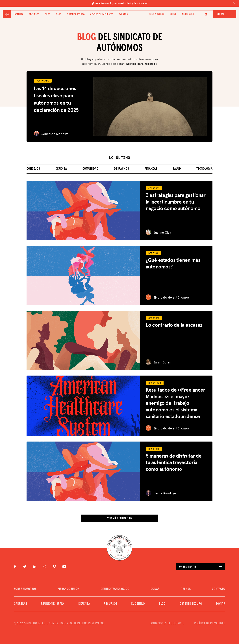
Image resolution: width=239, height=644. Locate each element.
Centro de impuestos (102, 14)
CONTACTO (219, 589)
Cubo (48, 14)
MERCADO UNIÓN (69, 589)
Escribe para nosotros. (142, 64)
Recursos (34, 14)
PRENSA (186, 589)
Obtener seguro (76, 14)
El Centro (138, 604)
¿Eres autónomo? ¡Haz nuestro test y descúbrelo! (164, 3)
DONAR (173, 14)
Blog (59, 14)
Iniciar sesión (188, 14)
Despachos (121, 169)
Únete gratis (201, 567)
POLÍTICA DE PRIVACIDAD (210, 623)
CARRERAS (20, 604)
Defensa (19, 14)
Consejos (33, 169)
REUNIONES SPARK (53, 604)
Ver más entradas (119, 518)
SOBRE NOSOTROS (157, 14)
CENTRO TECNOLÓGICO (115, 589)
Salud (177, 169)
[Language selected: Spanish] (204, 14)
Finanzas (151, 169)
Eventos (123, 14)
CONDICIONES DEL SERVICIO (167, 623)
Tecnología (204, 169)
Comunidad (90, 169)
